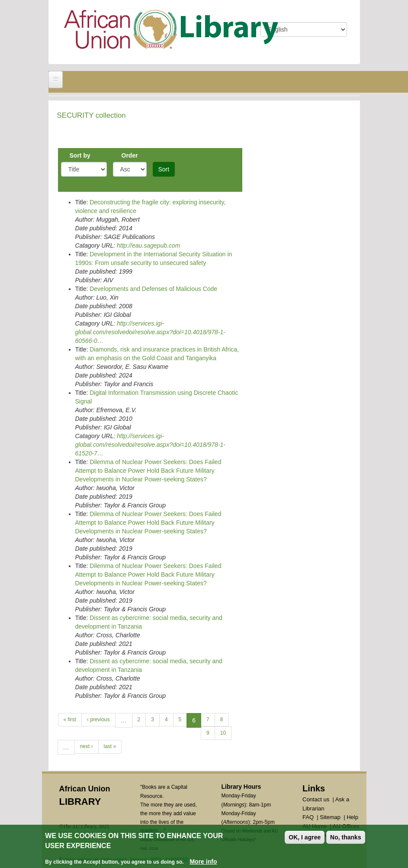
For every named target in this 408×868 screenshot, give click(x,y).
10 (223, 733)
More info (203, 862)
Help (352, 817)
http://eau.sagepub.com (148, 245)
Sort (164, 169)
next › (87, 746)
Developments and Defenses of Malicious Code (153, 289)
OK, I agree (305, 838)
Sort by (80, 155)
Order (130, 155)
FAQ (308, 817)
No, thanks (346, 838)
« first (70, 720)
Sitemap (330, 817)
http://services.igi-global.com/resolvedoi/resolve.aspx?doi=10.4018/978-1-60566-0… (151, 332)
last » (110, 746)
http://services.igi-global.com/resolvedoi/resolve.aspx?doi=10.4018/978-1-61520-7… (151, 445)
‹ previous (98, 720)
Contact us (316, 799)
